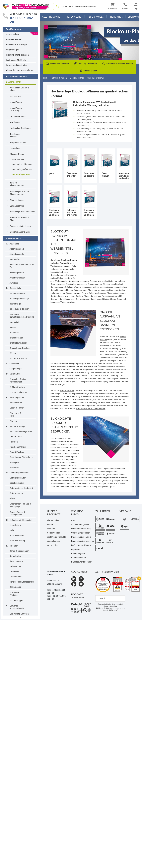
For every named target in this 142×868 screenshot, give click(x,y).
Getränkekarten (16, 493)
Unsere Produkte (54, 513)
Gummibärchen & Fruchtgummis (17, 513)
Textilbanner (15, 122)
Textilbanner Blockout (15, 135)
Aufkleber (14, 283)
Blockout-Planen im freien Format (91, 408)
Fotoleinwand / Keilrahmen (21, 457)
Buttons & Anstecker (19, 358)
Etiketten (13, 421)
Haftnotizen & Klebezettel (21, 520)
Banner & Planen (14, 82)
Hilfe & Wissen (96, 17)
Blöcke (13, 327)
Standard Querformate (22, 169)
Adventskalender (17, 254)
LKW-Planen (15, 148)
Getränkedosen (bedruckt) (21, 488)
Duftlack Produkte (17, 387)
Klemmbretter (16, 577)
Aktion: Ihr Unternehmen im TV (20, 70)
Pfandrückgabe (78, 554)
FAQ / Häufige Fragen (81, 545)
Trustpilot (102, 598)
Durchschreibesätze (18, 392)
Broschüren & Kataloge (16, 45)
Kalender (14, 546)
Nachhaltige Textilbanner (21, 128)
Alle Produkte (51, 17)
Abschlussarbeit (17, 249)
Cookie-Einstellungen (81, 533)
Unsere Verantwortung (81, 529)
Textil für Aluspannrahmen (17, 184)
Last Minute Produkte (56, 537)
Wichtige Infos (77, 513)
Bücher (13, 353)
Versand (125, 511)
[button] (112, 7)
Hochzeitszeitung (17, 541)
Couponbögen (16, 369)
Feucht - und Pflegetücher (21, 431)
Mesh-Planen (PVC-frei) (16, 109)
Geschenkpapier (17, 483)
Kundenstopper (16, 600)
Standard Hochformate (22, 164)
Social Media (80, 572)
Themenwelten (73, 17)
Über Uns (133, 17)
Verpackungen (13, 50)
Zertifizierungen (107, 572)
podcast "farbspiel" (79, 596)
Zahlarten (103, 511)
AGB (73, 520)
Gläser (12, 498)
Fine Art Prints (16, 437)
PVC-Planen (15, 96)
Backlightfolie (15, 288)
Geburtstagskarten (18, 478)
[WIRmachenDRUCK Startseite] (26, 6)
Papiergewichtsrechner (81, 562)
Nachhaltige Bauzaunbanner (22, 212)
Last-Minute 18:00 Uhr (16, 60)
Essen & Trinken (17, 408)
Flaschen (14, 442)
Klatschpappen (16, 561)
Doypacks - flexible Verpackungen (18, 380)
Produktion (116, 17)
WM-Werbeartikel (14, 39)
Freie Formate (18, 159)
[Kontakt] (125, 7)
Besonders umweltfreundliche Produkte (22, 316)
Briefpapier (14, 333)
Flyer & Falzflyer (17, 452)
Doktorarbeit (15, 374)
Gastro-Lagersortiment (20, 473)
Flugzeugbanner (17, 200)
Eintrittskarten (16, 403)
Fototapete (14, 462)
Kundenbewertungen (114, 608)
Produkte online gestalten (17, 55)
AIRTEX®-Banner (18, 117)
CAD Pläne (14, 363)
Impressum (76, 549)
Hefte (12, 530)
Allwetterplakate (17, 273)
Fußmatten (14, 468)
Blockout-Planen (17, 154)
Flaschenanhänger (18, 447)
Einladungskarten (17, 397)
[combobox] (79, 6)
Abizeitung (14, 244)
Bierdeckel (14, 322)
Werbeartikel (53, 545)
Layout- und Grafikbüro (16, 65)
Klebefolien (14, 572)
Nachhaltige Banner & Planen (20, 89)
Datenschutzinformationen (81, 541)
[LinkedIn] (74, 579)
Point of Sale (87, 293)
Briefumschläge (16, 338)
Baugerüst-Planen (18, 143)
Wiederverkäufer (79, 558)
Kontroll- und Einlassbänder (22, 582)
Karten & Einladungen (19, 551)
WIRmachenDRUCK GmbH (56, 573)
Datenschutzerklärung (81, 537)
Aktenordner (15, 259)
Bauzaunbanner (17, 206)
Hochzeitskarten (17, 536)
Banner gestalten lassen (21, 226)
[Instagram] (81, 579)
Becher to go (15, 304)
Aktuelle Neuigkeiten (80, 525)
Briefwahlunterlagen (18, 343)
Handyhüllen (15, 525)
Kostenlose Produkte (14, 594)
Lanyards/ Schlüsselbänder (17, 607)
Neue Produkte (13, 34)
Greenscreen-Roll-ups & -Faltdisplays (21, 505)
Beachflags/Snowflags (19, 299)
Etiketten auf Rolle (15, 414)
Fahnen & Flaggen (18, 426)
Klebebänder (15, 566)
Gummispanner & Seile (20, 232)
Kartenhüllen (15, 556)
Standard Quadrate (21, 174)
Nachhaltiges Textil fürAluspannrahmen (20, 193)
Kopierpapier (15, 587)
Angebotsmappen (17, 278)
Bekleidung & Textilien (19, 309)
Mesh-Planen (16, 102)
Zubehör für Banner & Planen (19, 219)
